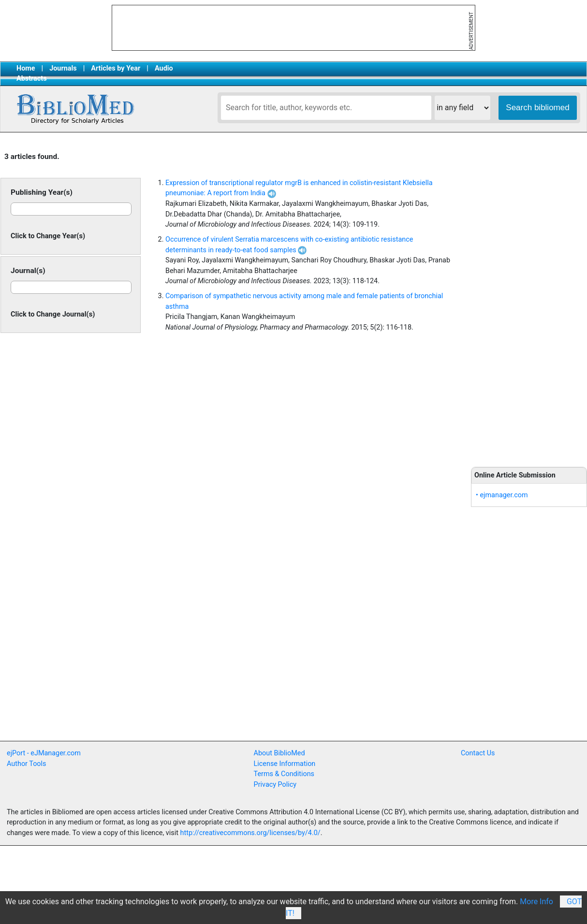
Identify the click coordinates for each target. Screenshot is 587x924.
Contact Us (478, 753)
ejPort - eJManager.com (44, 753)
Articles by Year (116, 68)
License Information (285, 764)
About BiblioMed (279, 753)
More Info (536, 902)
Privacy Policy (275, 785)
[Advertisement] (529, 301)
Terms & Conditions (284, 774)
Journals (63, 68)
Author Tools (26, 764)
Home (26, 68)
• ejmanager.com (502, 495)
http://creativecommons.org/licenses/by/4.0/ (250, 833)
